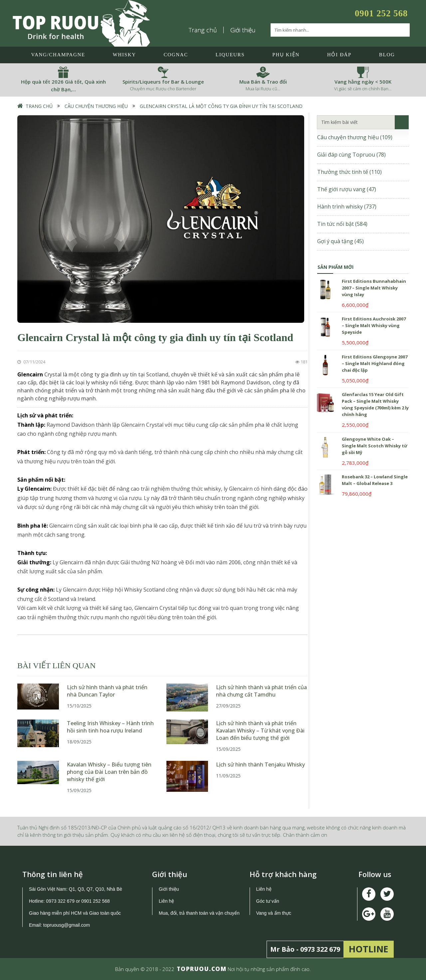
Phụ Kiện (286, 55)
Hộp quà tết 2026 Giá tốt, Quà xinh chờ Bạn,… (63, 85)
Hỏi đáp (339, 55)
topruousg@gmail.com (67, 925)
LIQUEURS (230, 55)
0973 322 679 (60, 901)
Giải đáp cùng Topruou (351, 155)
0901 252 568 (381, 13)
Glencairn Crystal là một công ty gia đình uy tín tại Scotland (221, 106)
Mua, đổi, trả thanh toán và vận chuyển (199, 913)
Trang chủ (203, 30)
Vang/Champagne (58, 55)
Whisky (124, 55)
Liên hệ (166, 901)
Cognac (176, 55)
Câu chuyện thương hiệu (96, 106)
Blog (387, 55)
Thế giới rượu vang (347, 189)
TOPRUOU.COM (202, 969)
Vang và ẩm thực (274, 913)
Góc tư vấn (268, 901)
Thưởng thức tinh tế (349, 172)
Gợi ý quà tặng (340, 241)
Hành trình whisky (347, 207)
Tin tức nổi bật (342, 224)
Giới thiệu (243, 30)
